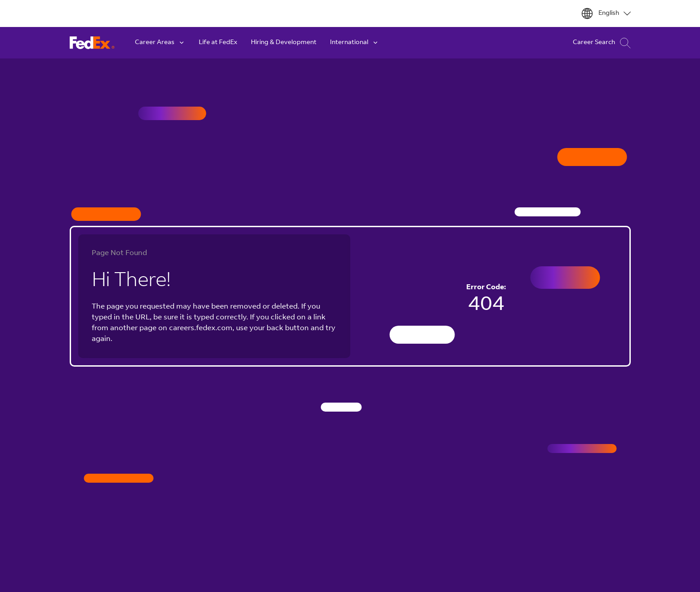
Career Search (602, 43)
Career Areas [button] (160, 43)
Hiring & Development (284, 43)
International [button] (354, 43)
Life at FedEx (218, 43)
